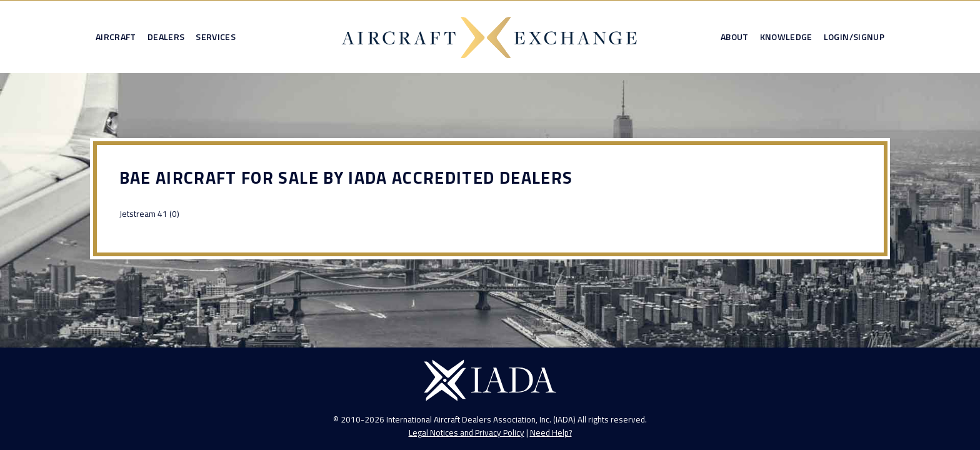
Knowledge (786, 37)
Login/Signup (854, 37)
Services (216, 37)
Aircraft (116, 37)
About (735, 37)
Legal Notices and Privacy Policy (467, 432)
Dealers (166, 37)
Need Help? (551, 432)
